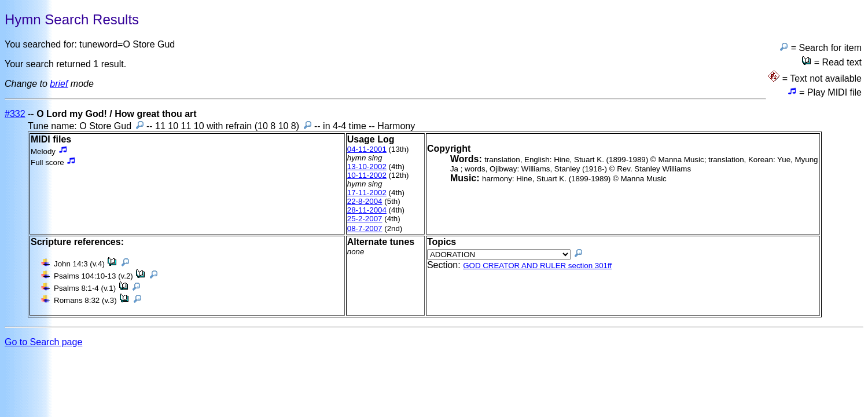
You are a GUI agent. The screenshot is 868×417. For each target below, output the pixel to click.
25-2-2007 (365, 219)
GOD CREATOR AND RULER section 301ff (537, 266)
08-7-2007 (365, 228)
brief (59, 84)
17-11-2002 (367, 193)
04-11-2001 (367, 149)
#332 (15, 114)
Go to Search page (43, 342)
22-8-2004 (365, 201)
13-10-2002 (367, 167)
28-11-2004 (367, 210)
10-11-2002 (367, 175)
